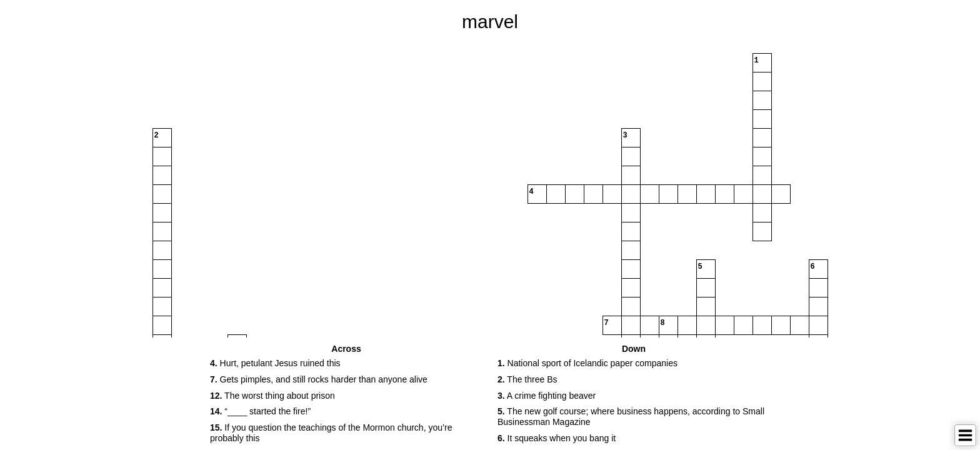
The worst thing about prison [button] (272, 396)
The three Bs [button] (527, 379)
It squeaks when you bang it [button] (557, 438)
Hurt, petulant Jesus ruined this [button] (275, 363)
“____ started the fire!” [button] (260, 411)
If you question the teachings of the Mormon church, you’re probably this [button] (331, 433)
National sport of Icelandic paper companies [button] (587, 363)
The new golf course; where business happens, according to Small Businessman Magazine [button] (631, 417)
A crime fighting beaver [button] (547, 396)
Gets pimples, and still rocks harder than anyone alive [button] (319, 379)
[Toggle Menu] (965, 435)
